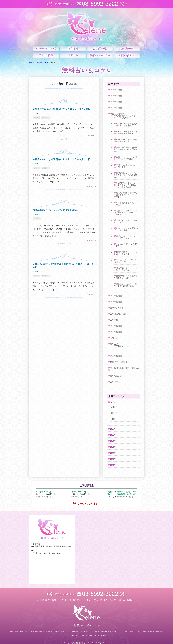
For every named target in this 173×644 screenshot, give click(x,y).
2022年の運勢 (116, 326)
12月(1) (114, 407)
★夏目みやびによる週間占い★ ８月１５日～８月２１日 (62, 159)
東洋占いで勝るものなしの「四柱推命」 (126, 166)
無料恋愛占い (45, 117)
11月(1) (114, 413)
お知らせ (56, 600)
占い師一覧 (66, 600)
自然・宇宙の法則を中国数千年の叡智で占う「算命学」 (126, 149)
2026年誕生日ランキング (80, 631)
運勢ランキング (117, 308)
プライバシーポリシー (75, 636)
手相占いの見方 (123, 346)
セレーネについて (42, 600)
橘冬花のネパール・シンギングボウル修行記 (56, 210)
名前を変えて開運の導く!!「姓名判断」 (125, 117)
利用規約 (159, 631)
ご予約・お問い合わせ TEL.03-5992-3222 (86, 4)
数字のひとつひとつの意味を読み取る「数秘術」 (126, 158)
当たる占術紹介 (117, 114)
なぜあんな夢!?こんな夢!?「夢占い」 (126, 245)
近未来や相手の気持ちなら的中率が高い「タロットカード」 (126, 195)
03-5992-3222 (41, 551)
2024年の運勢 (116, 102)
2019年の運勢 (116, 296)
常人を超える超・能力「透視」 (125, 204)
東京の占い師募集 (37, 631)
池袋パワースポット (119, 362)
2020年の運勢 (116, 356)
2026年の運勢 (116, 90)
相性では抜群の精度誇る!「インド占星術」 (126, 229)
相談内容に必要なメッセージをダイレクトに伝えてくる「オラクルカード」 (125, 185)
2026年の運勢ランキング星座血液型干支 (139, 631)
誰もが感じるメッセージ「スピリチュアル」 (126, 269)
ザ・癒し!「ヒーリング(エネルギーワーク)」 (125, 261)
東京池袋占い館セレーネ (19, 631)
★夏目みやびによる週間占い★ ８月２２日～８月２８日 (63, 109)
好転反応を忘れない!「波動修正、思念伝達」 (126, 253)
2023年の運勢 (116, 108)
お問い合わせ (133, 600)
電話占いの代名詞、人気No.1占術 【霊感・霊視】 (126, 285)
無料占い (36, 117)
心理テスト (115, 338)
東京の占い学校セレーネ (55, 631)
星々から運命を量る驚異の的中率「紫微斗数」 (126, 125)
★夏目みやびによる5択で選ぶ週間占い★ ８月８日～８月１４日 (63, 266)
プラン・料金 (92, 600)
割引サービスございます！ (86, 504)
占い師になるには (118, 314)
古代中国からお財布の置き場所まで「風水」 (126, 277)
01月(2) (114, 419)
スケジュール (79, 600)
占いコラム (37, 219)
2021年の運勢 (116, 332)
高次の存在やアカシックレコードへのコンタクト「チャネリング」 (126, 213)
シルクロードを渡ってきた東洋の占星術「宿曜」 (126, 133)
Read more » (91, 136)
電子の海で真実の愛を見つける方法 (124, 369)
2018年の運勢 (116, 302)
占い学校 (114, 320)
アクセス (104, 600)
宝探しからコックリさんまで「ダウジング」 (126, 237)
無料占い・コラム (117, 600)
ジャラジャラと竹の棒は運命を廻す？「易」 (126, 140)
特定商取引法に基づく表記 (96, 636)
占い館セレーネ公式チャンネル (106, 631)
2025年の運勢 (116, 96)
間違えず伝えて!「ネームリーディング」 (126, 221)
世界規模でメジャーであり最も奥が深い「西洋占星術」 (126, 175)
